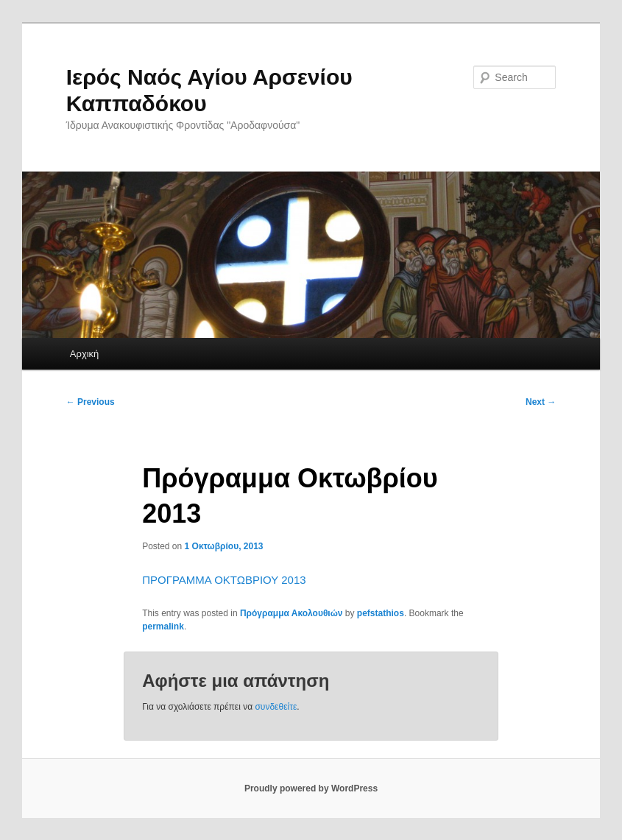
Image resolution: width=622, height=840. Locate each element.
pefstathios (381, 613)
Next (541, 402)
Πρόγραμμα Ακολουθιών (291, 613)
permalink (163, 627)
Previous (91, 402)
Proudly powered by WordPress (311, 788)
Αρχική (85, 354)
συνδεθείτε (276, 707)
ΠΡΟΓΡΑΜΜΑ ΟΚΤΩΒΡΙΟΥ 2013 (224, 580)
